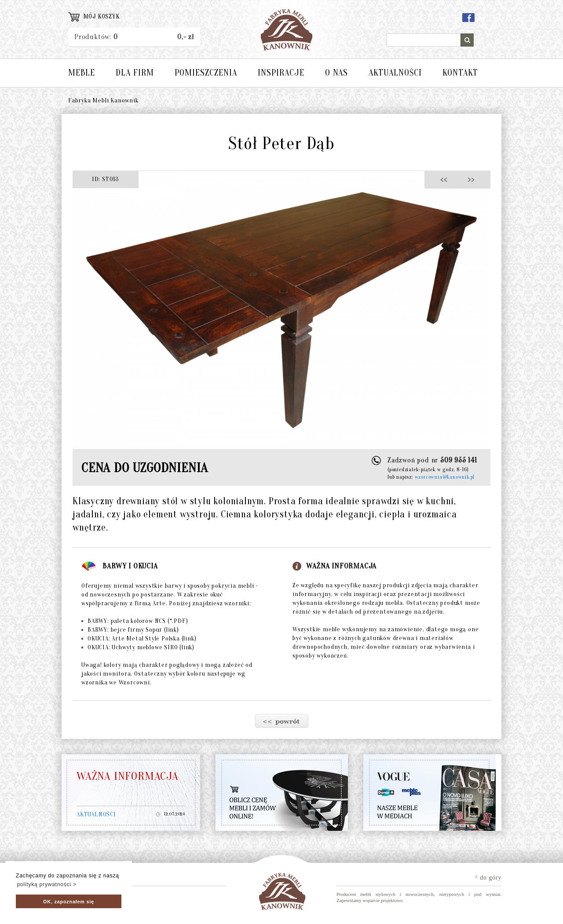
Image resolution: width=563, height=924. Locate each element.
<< (446, 179)
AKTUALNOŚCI (395, 73)
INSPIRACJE (281, 73)
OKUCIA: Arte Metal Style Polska (139, 638)
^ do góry (488, 878)
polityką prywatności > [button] (46, 884)
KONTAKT (460, 73)
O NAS (336, 73)
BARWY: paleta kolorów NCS (135, 621)
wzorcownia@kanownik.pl (445, 477)
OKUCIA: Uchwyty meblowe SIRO (138, 647)
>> (468, 179)
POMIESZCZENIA (206, 73)
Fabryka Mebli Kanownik (103, 100)
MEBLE (82, 73)
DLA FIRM (135, 73)
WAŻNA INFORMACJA (128, 776)
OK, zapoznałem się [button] (69, 902)
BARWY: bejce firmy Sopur (130, 630)
